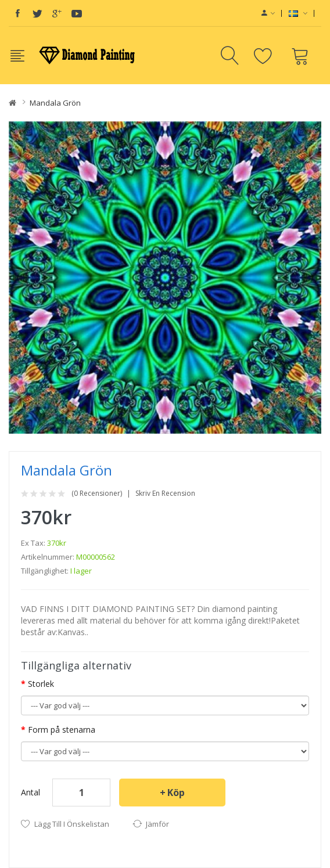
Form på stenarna (62, 730)
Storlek (41, 684)
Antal (31, 792)
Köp (176, 793)
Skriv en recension (165, 494)
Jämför (157, 824)
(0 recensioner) (97, 494)
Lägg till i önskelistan (72, 824)
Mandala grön (55, 103)
